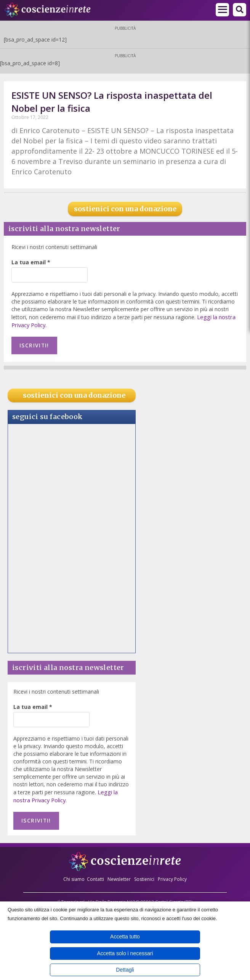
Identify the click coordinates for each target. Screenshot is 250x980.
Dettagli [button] (125, 970)
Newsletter (119, 874)
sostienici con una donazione (125, 209)
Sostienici (145, 874)
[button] (240, 10)
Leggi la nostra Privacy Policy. (65, 793)
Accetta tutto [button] (125, 937)
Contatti (95, 874)
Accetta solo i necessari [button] (125, 953)
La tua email (31, 262)
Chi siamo (74, 874)
